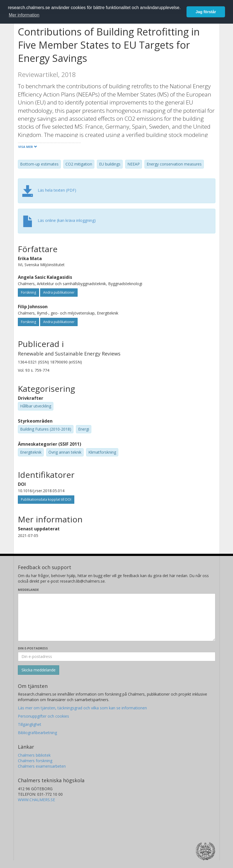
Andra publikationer (59, 292)
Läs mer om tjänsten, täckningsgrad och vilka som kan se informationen (82, 708)
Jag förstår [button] (206, 12)
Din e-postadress (33, 648)
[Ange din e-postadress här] (117, 657)
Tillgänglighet (30, 724)
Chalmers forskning (35, 761)
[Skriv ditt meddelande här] (117, 617)
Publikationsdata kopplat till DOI (46, 499)
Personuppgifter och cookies (43, 716)
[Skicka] (39, 670)
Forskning (28, 292)
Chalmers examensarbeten (42, 766)
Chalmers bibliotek (34, 755)
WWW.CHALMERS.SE (36, 800)
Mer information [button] (24, 15)
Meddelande (28, 590)
